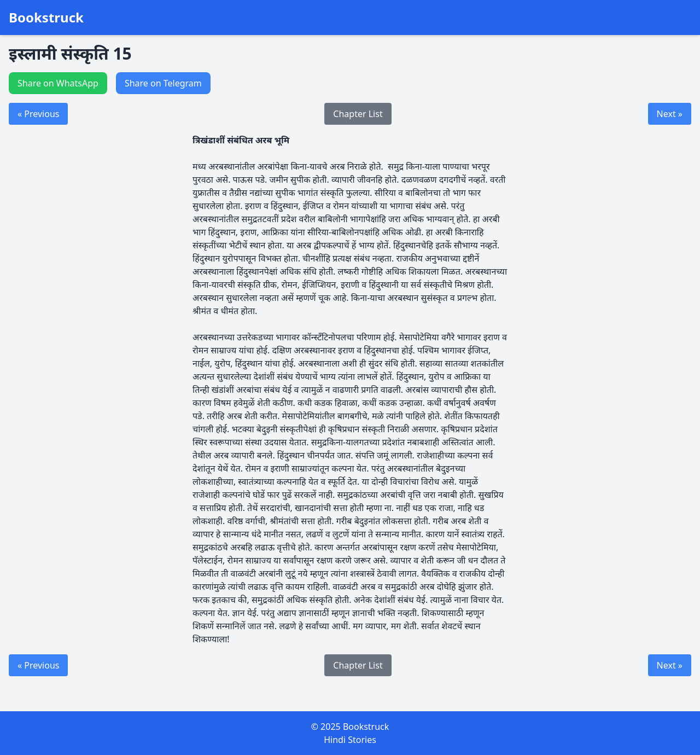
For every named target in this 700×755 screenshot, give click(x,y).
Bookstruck (46, 18)
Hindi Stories (350, 740)
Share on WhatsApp (58, 83)
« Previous (38, 114)
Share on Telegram (163, 83)
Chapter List (358, 114)
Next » (670, 114)
